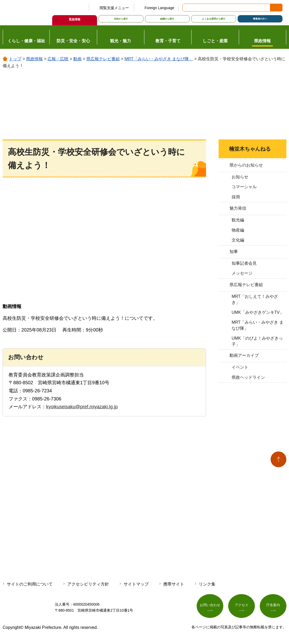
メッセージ (242, 273)
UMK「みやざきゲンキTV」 (258, 312)
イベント (240, 367)
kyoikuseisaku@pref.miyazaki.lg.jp (82, 407)
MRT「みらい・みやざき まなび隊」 (159, 59)
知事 (234, 252)
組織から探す (167, 19)
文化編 (238, 240)
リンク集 (207, 584)
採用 (236, 197)
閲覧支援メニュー (114, 8)
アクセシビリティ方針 (88, 584)
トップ (15, 59)
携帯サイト (174, 584)
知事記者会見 (244, 263)
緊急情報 (75, 19)
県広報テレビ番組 (103, 59)
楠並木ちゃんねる (250, 149)
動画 (77, 59)
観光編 (238, 220)
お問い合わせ (210, 606)
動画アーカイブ (244, 355)
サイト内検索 (187, 8)
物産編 (238, 230)
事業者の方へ (260, 19)
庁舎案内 (273, 606)
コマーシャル (244, 187)
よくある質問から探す (214, 19)
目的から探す (121, 19)
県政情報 (34, 59)
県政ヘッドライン (248, 377)
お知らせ (240, 177)
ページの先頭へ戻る (278, 459)
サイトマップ (136, 584)
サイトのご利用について (30, 584)
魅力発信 (238, 208)
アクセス (242, 606)
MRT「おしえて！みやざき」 (255, 299)
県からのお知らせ (246, 165)
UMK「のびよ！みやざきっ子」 (257, 341)
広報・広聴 (58, 59)
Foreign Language (159, 8)
